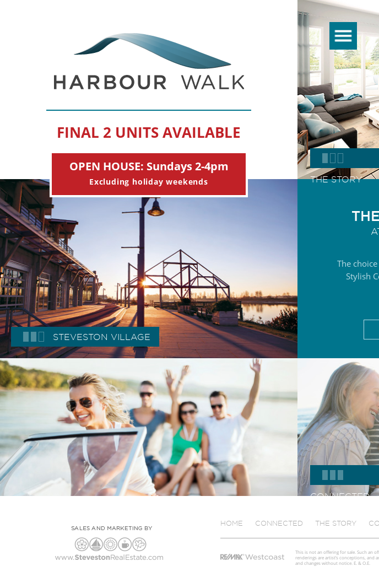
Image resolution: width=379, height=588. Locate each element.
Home (232, 523)
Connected (279, 523)
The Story (336, 523)
